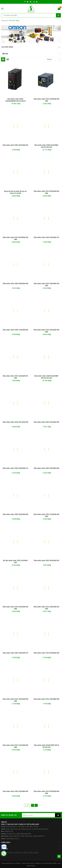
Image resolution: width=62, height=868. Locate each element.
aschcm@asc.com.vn (12, 839)
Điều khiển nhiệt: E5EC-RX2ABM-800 (15, 791)
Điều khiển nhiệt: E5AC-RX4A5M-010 (46, 237)
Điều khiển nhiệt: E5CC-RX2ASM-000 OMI (15, 608)
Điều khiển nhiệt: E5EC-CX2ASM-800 (15, 330)
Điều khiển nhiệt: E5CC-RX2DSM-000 (46, 653)
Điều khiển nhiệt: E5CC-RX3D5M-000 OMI (15, 238)
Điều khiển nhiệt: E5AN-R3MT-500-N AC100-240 (46, 746)
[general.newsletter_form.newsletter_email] (38, 815)
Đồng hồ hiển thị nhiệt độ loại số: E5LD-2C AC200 (16, 192)
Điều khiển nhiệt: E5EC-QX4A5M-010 (15, 653)
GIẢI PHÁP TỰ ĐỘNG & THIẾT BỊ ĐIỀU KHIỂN (21, 853)
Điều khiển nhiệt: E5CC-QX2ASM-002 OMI (46, 608)
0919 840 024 (11, 834)
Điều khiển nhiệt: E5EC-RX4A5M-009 (47, 561)
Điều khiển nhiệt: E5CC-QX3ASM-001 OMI (15, 377)
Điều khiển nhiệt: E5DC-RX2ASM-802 (15, 145)
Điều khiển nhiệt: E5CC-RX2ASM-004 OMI (46, 285)
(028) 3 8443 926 (26, 836)
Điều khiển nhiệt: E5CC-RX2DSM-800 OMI (46, 792)
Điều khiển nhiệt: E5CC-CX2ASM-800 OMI (16, 746)
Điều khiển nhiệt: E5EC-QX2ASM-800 (46, 468)
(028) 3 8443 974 (39, 836)
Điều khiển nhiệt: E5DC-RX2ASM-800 (15, 514)
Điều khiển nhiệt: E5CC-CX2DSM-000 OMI (47, 515)
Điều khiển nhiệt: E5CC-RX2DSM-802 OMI (46, 192)
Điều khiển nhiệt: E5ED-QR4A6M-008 (15, 284)
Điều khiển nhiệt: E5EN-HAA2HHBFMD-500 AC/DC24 (16, 100)
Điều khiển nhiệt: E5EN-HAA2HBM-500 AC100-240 (46, 146)
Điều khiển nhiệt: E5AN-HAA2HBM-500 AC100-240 (46, 377)
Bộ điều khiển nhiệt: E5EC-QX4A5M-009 (15, 562)
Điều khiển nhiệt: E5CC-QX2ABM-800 (46, 699)
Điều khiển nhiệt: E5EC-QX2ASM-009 (46, 422)
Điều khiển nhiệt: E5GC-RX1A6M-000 (15, 422)
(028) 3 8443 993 (14, 836)
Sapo (34, 866)
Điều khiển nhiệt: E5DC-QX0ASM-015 (15, 468)
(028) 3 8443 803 (25, 834)
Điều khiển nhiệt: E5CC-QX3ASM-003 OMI (46, 331)
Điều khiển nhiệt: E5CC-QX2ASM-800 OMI (15, 700)
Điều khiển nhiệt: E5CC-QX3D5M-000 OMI (47, 100)
